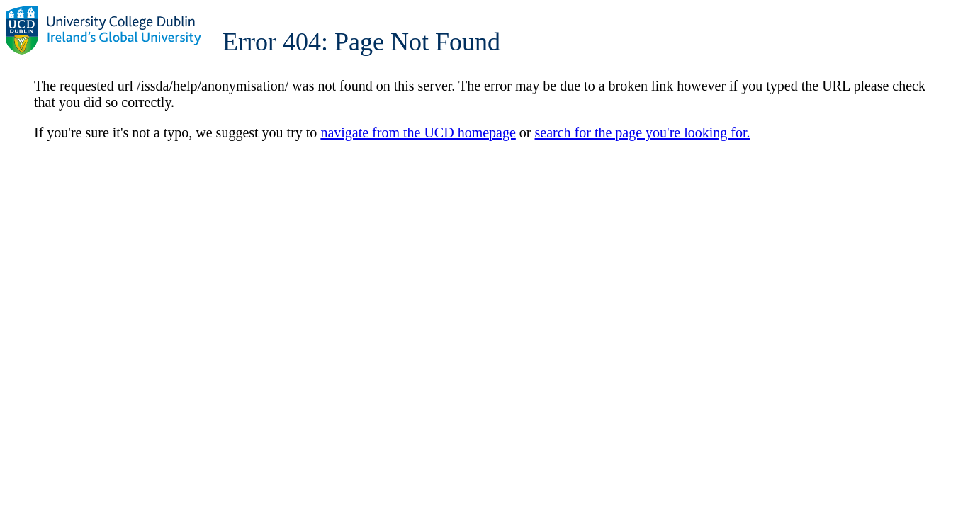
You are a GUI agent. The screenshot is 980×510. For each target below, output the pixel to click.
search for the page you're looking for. (643, 132)
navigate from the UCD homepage (418, 132)
